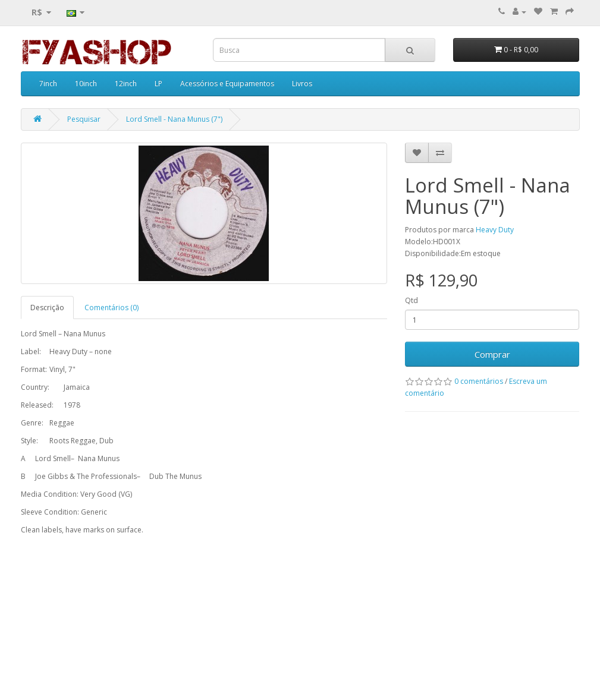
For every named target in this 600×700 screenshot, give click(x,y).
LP (158, 83)
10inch (86, 83)
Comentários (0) (111, 308)
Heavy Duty (495, 230)
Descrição (47, 308)
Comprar (492, 354)
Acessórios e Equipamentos (227, 83)
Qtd (411, 300)
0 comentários (479, 381)
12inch (126, 83)
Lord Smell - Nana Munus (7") (174, 119)
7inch (48, 83)
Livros (302, 83)
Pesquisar (84, 119)
